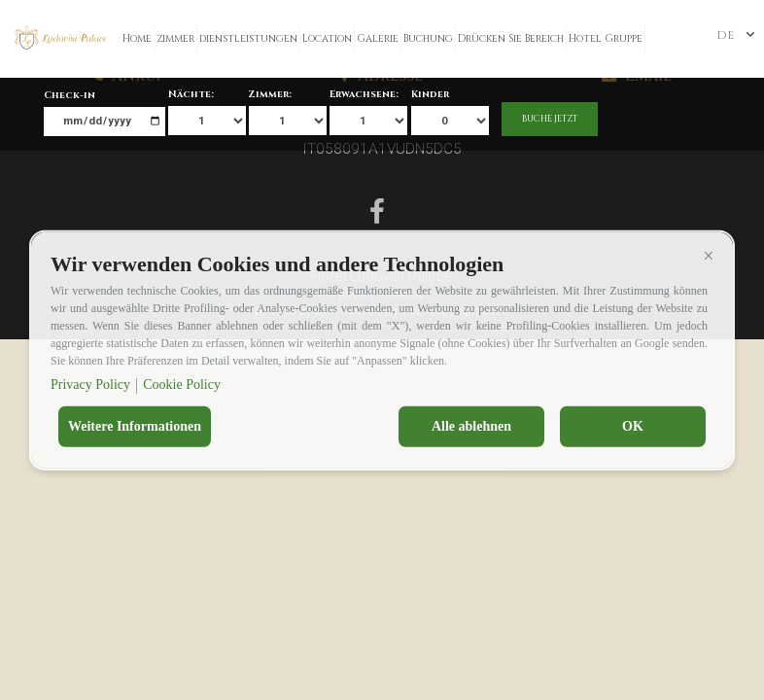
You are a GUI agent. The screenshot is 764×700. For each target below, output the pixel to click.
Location (327, 39)
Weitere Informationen (135, 426)
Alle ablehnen (471, 426)
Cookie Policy (182, 385)
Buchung (428, 39)
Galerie (378, 39)
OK (633, 426)
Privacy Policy (90, 385)
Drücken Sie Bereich (511, 39)
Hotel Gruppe (606, 39)
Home (137, 39)
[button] (709, 256)
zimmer (175, 39)
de (725, 35)
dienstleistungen (248, 39)
